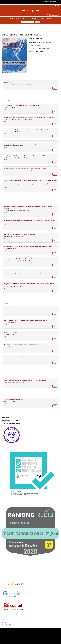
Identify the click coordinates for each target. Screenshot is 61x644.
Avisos (49, 18)
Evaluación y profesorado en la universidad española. (18, 259)
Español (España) (6, 625)
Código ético (42, 18)
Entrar (59, 1)
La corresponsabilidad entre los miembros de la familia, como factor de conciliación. (27, 130)
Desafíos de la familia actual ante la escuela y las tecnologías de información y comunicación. (29, 118)
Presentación (7, 82)
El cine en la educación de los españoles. (15, 308)
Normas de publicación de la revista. (13, 399)
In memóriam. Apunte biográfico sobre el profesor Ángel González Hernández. (25, 380)
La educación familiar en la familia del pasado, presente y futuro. (21, 105)
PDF (55, 88)
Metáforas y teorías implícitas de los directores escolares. (19, 234)
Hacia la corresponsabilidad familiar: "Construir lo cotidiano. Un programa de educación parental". (30, 142)
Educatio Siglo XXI (30, 10)
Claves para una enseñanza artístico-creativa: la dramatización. (21, 345)
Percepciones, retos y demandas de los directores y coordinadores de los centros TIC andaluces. (30, 271)
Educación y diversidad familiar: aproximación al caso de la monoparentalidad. (25, 156)
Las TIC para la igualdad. (10, 332)
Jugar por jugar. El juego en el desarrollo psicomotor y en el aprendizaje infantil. (25, 320)
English (4, 623)
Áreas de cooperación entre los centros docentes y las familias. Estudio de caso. (25, 168)
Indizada (34, 18)
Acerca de (26, 18)
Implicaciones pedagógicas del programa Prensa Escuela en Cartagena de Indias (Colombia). (29, 246)
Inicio (3, 27)
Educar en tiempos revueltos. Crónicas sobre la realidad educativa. (22, 357)
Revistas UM (46, 1)
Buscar (38, 22)
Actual (12, 18)
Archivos (18, 18)
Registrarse (53, 1)
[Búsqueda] (28, 22)
